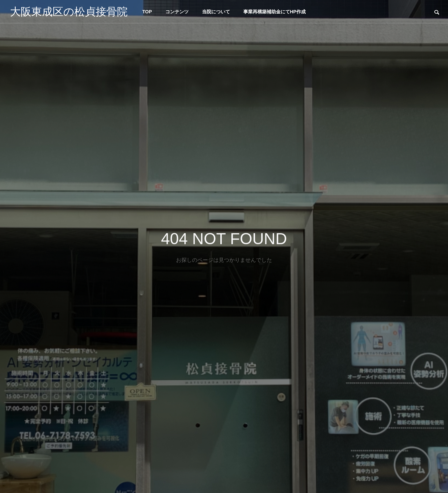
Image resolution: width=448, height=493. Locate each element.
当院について (216, 12)
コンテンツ (177, 12)
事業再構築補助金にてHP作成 (274, 12)
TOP (147, 12)
